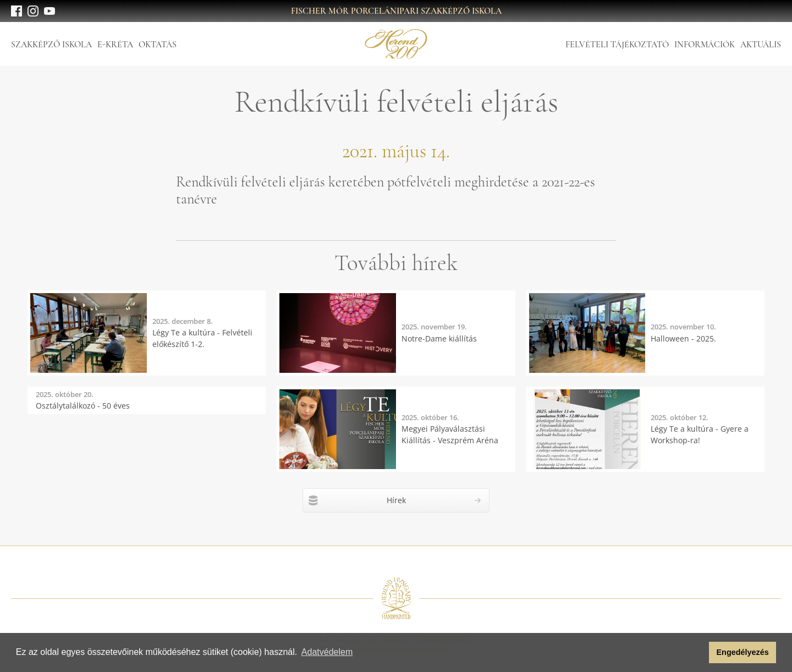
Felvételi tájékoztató (617, 45)
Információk (705, 45)
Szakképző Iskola (51, 45)
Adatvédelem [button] (327, 652)
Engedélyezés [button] (743, 652)
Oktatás (158, 45)
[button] (698, 653)
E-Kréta (115, 45)
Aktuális (761, 45)
